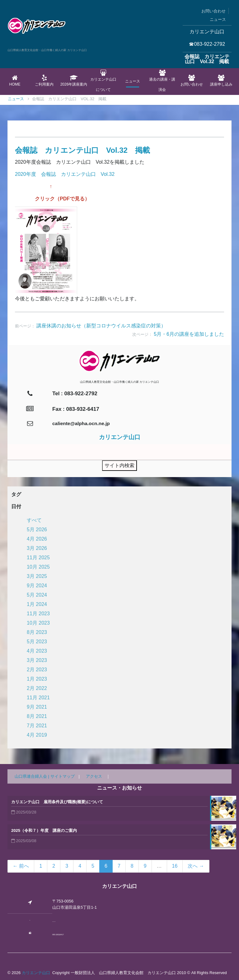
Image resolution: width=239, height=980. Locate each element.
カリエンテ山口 (36, 973)
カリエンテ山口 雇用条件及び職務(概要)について (57, 802)
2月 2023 (37, 670)
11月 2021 (38, 698)
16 (175, 866)
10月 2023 (38, 623)
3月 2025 (37, 576)
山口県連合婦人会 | (33, 776)
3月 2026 (37, 548)
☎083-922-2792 (207, 44)
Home (15, 81)
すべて (34, 520)
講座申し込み (221, 81)
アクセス (94, 776)
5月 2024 (37, 595)
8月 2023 (37, 632)
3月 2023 (37, 660)
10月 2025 (38, 567)
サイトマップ (63, 776)
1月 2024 (37, 604)
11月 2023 (38, 614)
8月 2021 (37, 716)
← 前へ (21, 866)
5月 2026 (37, 530)
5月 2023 (37, 642)
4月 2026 (37, 539)
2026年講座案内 (74, 81)
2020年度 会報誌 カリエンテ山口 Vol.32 (65, 174)
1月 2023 (37, 679)
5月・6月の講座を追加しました (189, 334)
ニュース (218, 19)
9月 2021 (37, 707)
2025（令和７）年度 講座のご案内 (44, 830)
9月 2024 (37, 586)
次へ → (196, 866)
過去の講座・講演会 (162, 81)
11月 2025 (38, 558)
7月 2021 (37, 726)
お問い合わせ (213, 11)
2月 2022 (37, 688)
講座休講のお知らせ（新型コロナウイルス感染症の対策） (101, 326)
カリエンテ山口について (103, 81)
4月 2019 (37, 735)
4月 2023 (37, 651)
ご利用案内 (44, 81)
